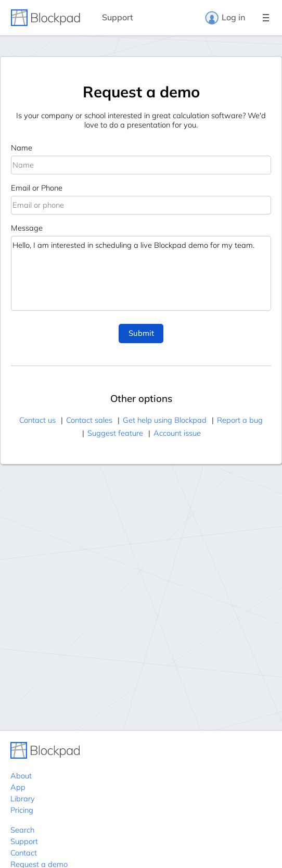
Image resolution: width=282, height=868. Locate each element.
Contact (24, 853)
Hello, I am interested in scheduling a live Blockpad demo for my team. (141, 273)
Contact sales (89, 420)
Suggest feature (115, 433)
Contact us (37, 420)
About (21, 776)
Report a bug (240, 420)
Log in (225, 18)
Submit (141, 333)
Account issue (177, 433)
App (18, 787)
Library (23, 798)
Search (22, 830)
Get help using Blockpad (165, 420)
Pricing (22, 810)
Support (118, 17)
